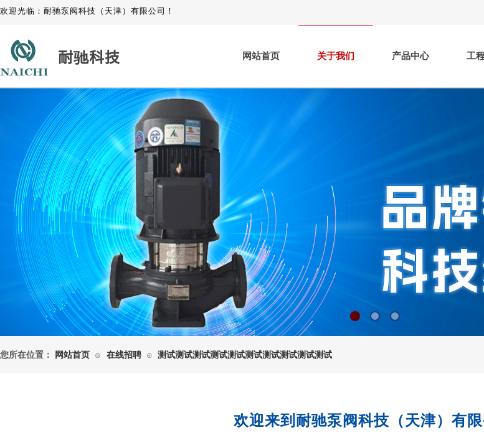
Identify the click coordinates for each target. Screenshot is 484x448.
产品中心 (410, 56)
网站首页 (261, 56)
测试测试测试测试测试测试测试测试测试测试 (245, 355)
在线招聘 (124, 355)
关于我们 (336, 56)
